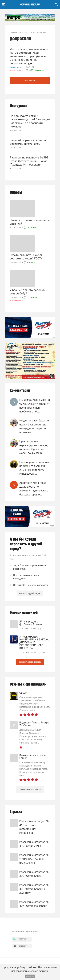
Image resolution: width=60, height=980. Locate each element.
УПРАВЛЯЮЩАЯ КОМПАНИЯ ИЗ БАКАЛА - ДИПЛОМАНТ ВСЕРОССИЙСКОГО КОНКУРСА (35, 642)
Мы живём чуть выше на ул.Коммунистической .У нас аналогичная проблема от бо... (35, 406)
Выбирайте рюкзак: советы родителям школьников (28, 142)
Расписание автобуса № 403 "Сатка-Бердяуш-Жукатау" (34, 889)
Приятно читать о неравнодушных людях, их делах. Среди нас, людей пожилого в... (34, 447)
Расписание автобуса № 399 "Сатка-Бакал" (34, 874)
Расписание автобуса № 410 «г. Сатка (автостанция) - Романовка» (34, 827)
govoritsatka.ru (30, 5)
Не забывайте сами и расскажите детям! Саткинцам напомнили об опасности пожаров (30, 121)
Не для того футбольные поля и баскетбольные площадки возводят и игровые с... (34, 426)
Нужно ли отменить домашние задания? (30, 222)
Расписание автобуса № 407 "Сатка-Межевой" (34, 904)
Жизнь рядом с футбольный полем (31, 623)
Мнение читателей (24, 613)
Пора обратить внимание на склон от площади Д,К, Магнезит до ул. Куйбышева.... (34, 468)
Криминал (16, 67)
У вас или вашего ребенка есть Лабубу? (27, 292)
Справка (16, 812)
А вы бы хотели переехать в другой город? (26, 544)
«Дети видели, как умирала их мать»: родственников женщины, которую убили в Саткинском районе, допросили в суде (29, 56)
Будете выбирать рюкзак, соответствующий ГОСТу (27, 257)
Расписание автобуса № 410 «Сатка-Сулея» (34, 844)
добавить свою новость (30, 662)
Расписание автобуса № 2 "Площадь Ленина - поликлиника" (34, 859)
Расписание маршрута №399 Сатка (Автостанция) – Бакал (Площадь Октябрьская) (29, 161)
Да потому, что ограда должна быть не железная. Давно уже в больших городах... (34, 489)
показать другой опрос (30, 593)
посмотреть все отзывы (30, 789)
